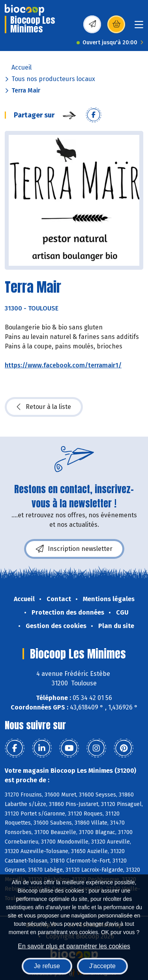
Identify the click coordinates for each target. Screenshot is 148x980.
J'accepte (102, 966)
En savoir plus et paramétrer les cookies (74, 946)
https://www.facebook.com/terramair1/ (63, 365)
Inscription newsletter (74, 549)
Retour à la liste (44, 407)
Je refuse (47, 966)
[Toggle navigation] (139, 27)
